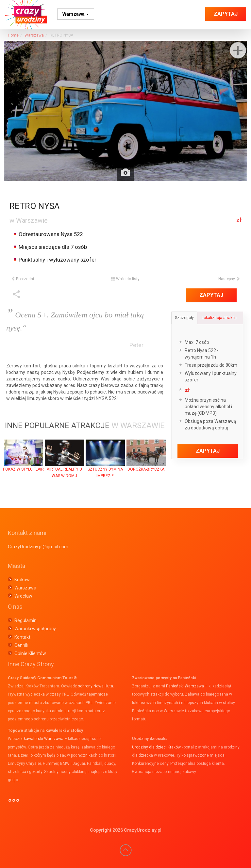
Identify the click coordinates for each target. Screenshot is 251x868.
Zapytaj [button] (226, 14)
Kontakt (22, 637)
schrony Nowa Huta (95, 686)
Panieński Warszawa (185, 686)
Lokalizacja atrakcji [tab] (219, 318)
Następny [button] (229, 279)
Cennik (21, 645)
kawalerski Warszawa (44, 739)
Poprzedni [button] (23, 279)
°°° (14, 803)
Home (13, 35)
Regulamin (25, 620)
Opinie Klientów (30, 653)
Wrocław (23, 596)
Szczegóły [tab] (184, 318)
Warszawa (76, 14)
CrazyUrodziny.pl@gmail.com (38, 547)
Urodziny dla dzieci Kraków (156, 747)
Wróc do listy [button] (125, 279)
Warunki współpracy (35, 629)
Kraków (22, 580)
